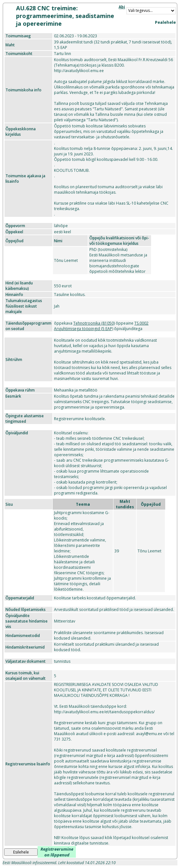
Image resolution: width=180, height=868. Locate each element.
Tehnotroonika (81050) (94, 323)
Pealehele (165, 22)
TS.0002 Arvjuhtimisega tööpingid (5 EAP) (101, 326)
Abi (122, 7)
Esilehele (21, 852)
